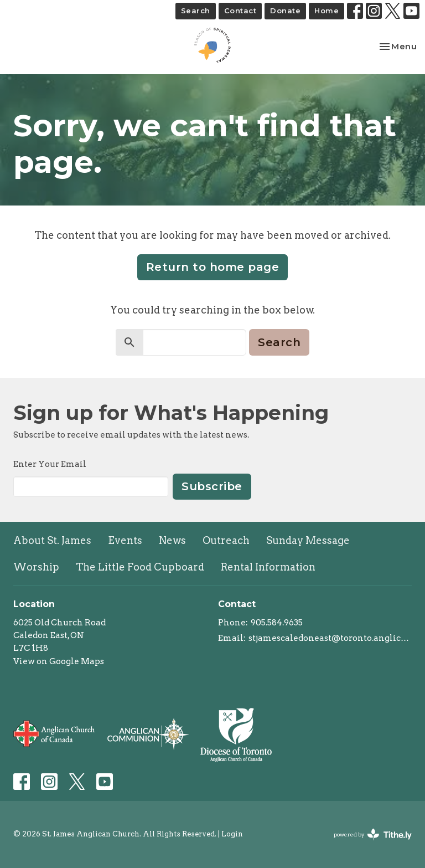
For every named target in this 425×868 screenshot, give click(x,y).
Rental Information (268, 567)
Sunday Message (308, 540)
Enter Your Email (50, 464)
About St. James (52, 540)
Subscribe (212, 486)
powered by (373, 834)
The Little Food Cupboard (140, 567)
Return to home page (213, 267)
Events (125, 540)
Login (232, 834)
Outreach (226, 540)
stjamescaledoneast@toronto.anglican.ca (330, 638)
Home (326, 11)
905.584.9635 (277, 623)
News (172, 540)
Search (196, 11)
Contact (240, 11)
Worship (36, 567)
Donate (285, 11)
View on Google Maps (59, 661)
